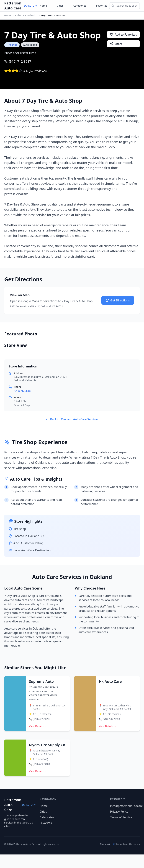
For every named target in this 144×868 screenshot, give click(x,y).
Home (43, 6)
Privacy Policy (119, 812)
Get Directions (118, 300)
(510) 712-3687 (18, 61)
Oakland (30, 15)
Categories (80, 6)
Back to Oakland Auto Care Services (72, 419)
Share (116, 44)
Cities (60, 6)
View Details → (38, 726)
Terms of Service (121, 817)
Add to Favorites (123, 35)
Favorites (102, 6)
